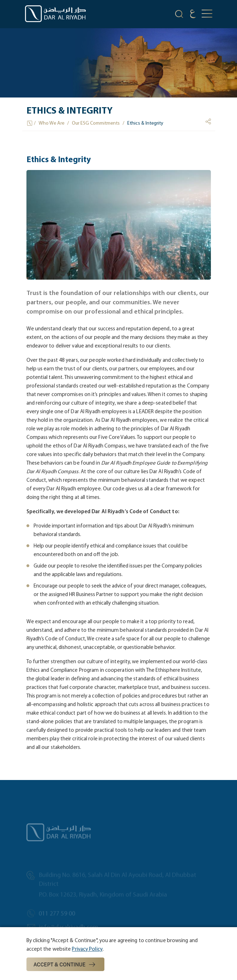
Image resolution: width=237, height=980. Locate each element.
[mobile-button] (207, 14)
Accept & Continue (66, 965)
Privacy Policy (87, 949)
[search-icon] (179, 15)
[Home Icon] (30, 123)
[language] (193, 15)
